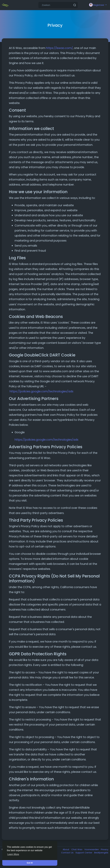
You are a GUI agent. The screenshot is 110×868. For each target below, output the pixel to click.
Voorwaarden (92, 849)
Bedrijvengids (101, 853)
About (66, 849)
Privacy (105, 849)
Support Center (84, 853)
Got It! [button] (30, 863)
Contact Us (68, 853)
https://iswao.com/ (59, 48)
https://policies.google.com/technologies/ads (41, 391)
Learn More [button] (13, 854)
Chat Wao (77, 849)
